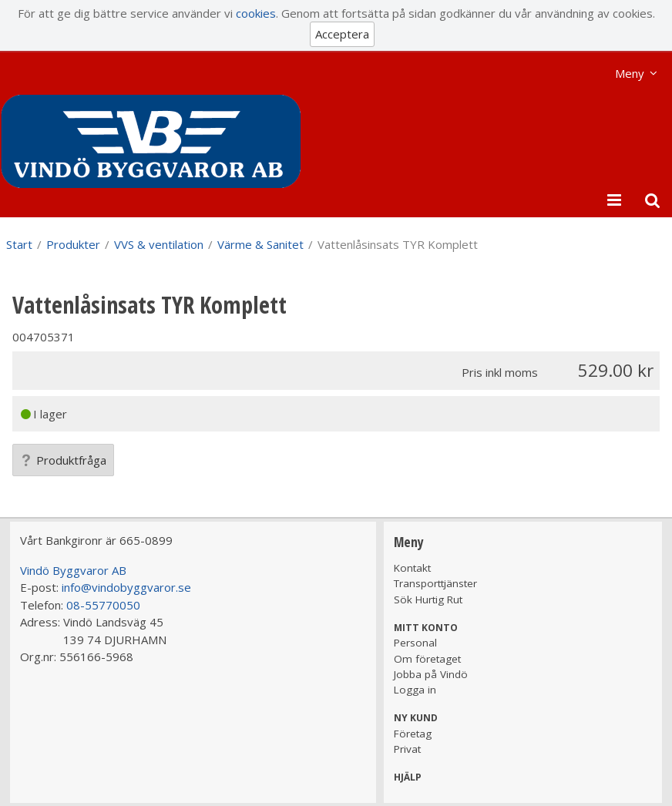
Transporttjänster (435, 583)
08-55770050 (103, 605)
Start (19, 244)
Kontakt (412, 568)
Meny (630, 73)
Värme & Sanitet (260, 244)
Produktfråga (63, 460)
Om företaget (427, 659)
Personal (415, 643)
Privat (407, 749)
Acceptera (342, 34)
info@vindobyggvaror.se (126, 587)
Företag (413, 734)
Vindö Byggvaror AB (73, 570)
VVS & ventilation (159, 244)
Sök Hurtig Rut (428, 599)
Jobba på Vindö (431, 674)
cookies (256, 13)
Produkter (73, 244)
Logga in (415, 690)
